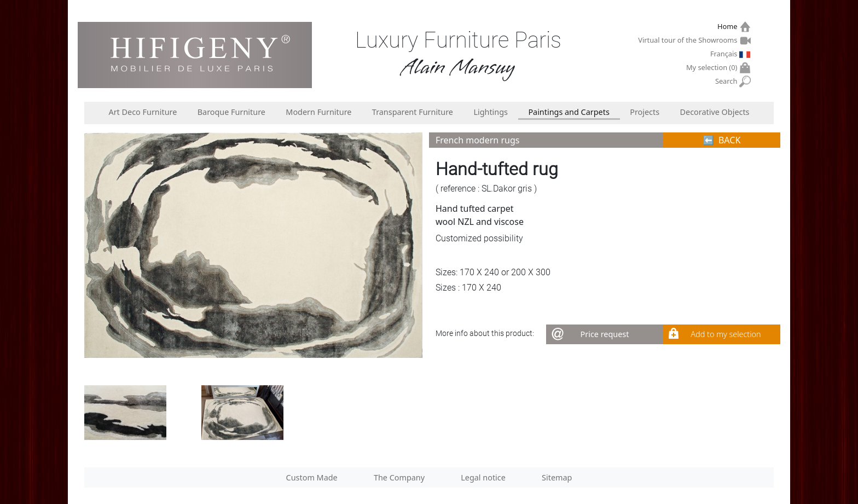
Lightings (491, 112)
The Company (399, 477)
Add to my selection (726, 334)
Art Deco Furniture (143, 112)
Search (727, 81)
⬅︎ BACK (722, 140)
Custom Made (312, 477)
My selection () (713, 68)
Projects (645, 112)
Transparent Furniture (413, 112)
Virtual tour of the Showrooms (689, 40)
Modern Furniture (318, 112)
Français (725, 54)
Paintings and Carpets (569, 112)
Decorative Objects (715, 112)
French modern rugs (477, 140)
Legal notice (483, 477)
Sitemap (557, 477)
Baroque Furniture (231, 112)
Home (729, 27)
